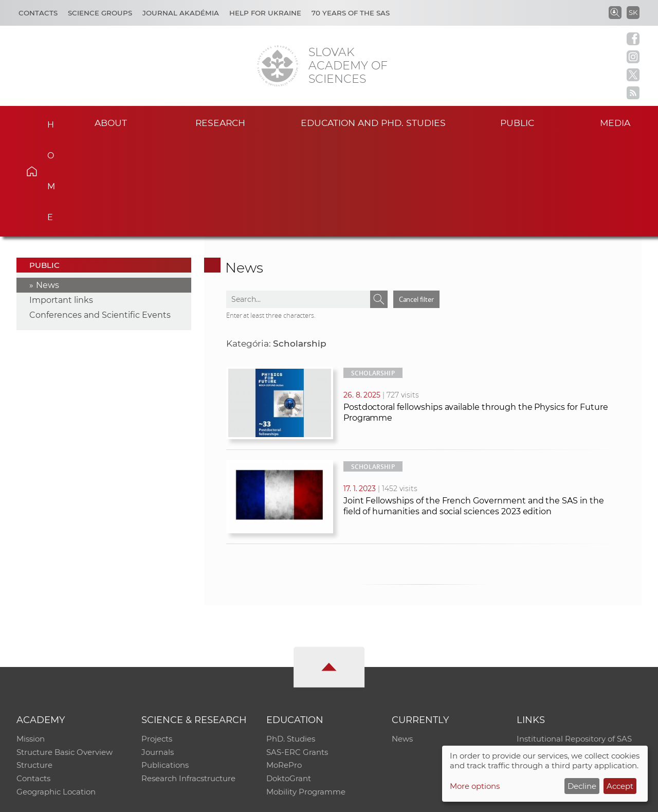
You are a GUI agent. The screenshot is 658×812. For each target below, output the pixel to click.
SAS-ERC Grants (297, 656)
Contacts (38, 13)
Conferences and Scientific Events (100, 218)
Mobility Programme (306, 696)
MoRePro (284, 669)
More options (475, 786)
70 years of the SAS (351, 13)
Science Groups (100, 13)
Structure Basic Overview (65, 656)
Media (616, 123)
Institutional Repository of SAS (574, 643)
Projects (157, 643)
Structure (34, 669)
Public (517, 123)
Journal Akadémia (181, 13)
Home (47, 121)
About (111, 123)
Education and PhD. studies (373, 123)
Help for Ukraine (265, 13)
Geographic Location (56, 696)
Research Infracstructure (188, 683)
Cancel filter (416, 203)
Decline (582, 786)
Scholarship (373, 276)
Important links (61, 203)
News (48, 188)
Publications (165, 669)
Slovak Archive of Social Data (571, 656)
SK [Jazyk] (633, 12)
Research (220, 123)
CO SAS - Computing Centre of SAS (156, 799)
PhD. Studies (291, 643)
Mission (31, 643)
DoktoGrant (289, 683)
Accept (620, 786)
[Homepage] (278, 66)
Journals (158, 656)
